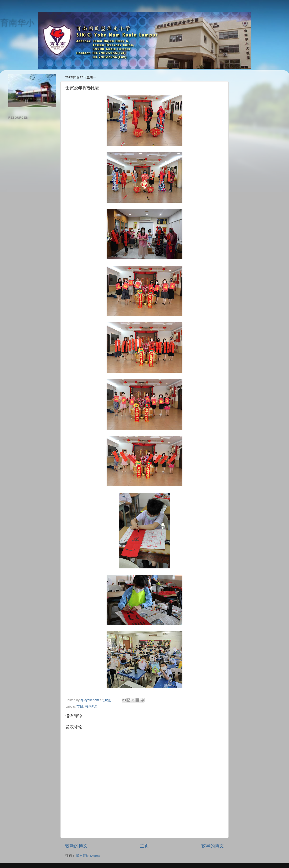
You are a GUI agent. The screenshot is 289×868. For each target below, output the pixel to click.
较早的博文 (213, 846)
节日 (80, 707)
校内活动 (92, 707)
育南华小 (17, 23)
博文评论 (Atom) (88, 856)
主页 (144, 846)
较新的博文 (76, 846)
